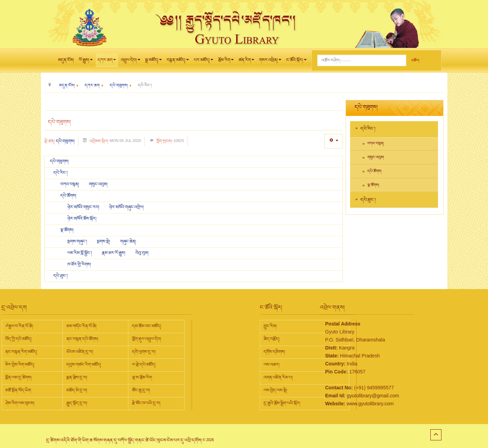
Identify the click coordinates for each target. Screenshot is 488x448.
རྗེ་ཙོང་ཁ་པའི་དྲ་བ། (89, 403)
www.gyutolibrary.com (341, 404)
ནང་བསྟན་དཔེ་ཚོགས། (25, 339)
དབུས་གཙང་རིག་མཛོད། (26, 365)
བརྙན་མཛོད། (178, 62)
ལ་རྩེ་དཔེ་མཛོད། (86, 365)
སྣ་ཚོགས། (67, 230)
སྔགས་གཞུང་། (78, 242)
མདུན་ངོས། (66, 60)
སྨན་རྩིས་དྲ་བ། (19, 378)
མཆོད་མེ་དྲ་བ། (19, 390)
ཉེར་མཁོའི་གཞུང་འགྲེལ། (126, 207)
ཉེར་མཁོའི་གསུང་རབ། (84, 207)
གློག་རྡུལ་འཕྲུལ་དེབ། (89, 339)
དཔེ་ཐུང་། (61, 276)
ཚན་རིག (246, 62)
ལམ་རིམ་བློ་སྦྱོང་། (80, 253)
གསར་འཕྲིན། (270, 62)
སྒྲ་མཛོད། (154, 62)
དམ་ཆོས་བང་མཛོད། (89, 326)
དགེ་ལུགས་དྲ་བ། (86, 352)
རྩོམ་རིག (226, 62)
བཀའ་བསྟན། (70, 184)
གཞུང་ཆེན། (128, 242)
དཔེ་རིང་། (61, 173)
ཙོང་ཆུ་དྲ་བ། (83, 390)
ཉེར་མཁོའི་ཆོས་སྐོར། (82, 219)
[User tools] (334, 141)
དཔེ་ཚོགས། (68, 196)
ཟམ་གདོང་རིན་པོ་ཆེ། (24, 326)
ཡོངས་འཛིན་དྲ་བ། (22, 352)
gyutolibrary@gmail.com (344, 396)
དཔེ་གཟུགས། (65, 141)
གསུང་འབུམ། (98, 184)
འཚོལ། (415, 61)
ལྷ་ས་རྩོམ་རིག (84, 378)
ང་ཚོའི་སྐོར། (296, 62)
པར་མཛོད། (204, 62)
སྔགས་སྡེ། (104, 242)
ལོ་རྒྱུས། (86, 62)
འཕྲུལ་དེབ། (131, 62)
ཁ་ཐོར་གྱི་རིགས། (79, 264)
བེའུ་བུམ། (142, 253)
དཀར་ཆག (107, 62)
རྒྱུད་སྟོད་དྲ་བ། (19, 403)
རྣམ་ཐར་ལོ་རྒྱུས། (114, 253)
